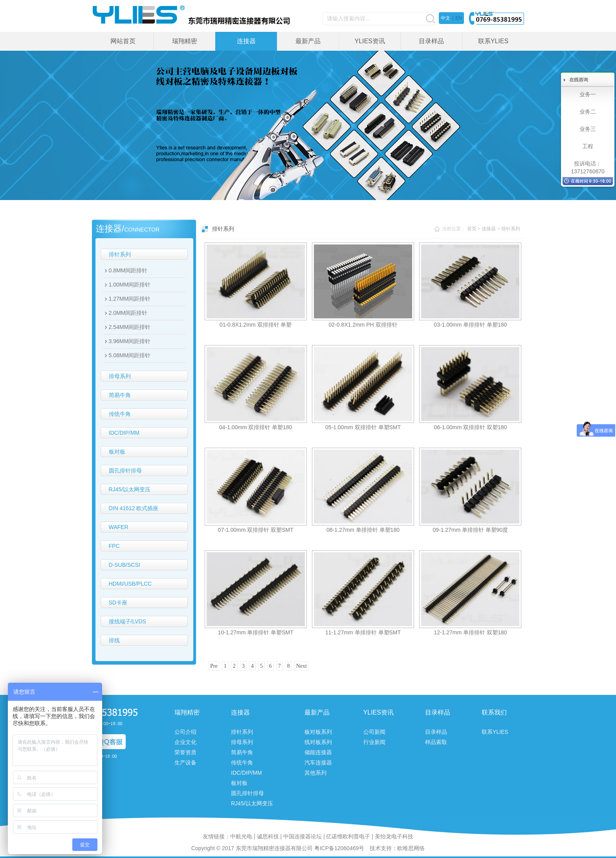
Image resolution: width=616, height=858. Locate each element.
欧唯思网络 (411, 848)
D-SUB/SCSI (125, 565)
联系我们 (494, 712)
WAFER (119, 527)
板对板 (117, 452)
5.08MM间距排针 (130, 355)
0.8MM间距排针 (128, 270)
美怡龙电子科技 (394, 836)
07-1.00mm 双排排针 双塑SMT (256, 530)
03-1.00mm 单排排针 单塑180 (470, 325)
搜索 (430, 19)
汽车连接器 (318, 762)
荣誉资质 (185, 752)
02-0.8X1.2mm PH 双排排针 (363, 325)
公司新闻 (374, 732)
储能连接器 (318, 752)
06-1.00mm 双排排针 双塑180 (470, 427)
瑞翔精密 (185, 41)
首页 (472, 229)
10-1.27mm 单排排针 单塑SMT (256, 632)
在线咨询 (579, 80)
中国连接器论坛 (302, 836)
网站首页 (123, 41)
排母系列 (120, 376)
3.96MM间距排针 (130, 341)
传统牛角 (120, 414)
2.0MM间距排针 (128, 313)
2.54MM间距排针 (130, 327)
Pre (214, 666)
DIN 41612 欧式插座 (134, 508)
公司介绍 (185, 732)
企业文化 (185, 742)
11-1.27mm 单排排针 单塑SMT (363, 632)
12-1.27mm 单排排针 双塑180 (470, 632)
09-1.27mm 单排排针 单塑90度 (470, 530)
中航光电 (241, 836)
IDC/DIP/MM (124, 433)
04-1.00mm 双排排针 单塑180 (256, 427)
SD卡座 (118, 603)
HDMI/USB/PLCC (130, 584)
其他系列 (315, 773)
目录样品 (431, 41)
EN (459, 18)
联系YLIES (493, 41)
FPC (114, 546)
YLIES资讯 (369, 41)
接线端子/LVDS (127, 621)
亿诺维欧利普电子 (348, 836)
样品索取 (436, 742)
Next (302, 666)
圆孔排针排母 (125, 470)
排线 (114, 640)
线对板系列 (318, 742)
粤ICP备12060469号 (339, 848)
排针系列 (120, 254)
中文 (445, 18)
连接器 (246, 41)
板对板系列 (318, 732)
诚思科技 (268, 836)
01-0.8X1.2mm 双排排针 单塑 (256, 325)
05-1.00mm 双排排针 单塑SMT (363, 427)
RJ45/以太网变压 (130, 489)
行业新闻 (374, 742)
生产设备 (185, 762)
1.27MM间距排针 (130, 299)
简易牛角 (120, 395)
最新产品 (308, 41)
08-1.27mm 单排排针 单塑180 (363, 530)
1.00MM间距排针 (130, 285)
